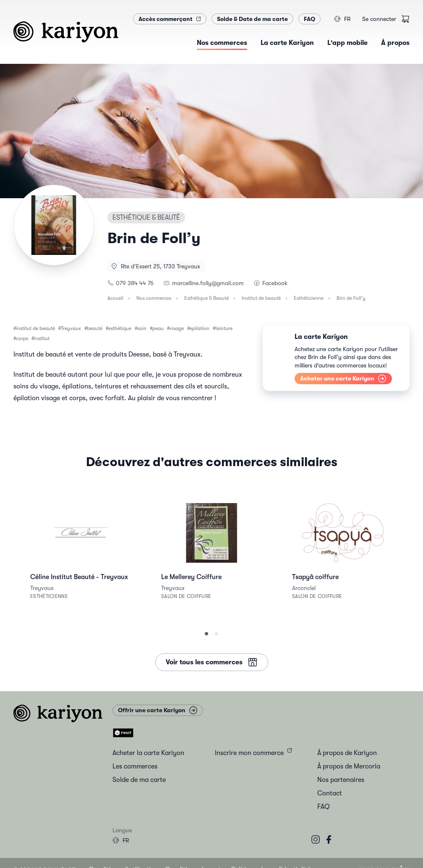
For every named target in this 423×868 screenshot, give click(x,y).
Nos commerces (154, 298)
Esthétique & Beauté (206, 298)
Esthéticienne (309, 298)
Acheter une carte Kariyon (343, 379)
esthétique (120, 328)
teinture (224, 328)
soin (142, 328)
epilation (200, 328)
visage (177, 328)
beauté (95, 328)
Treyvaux (71, 328)
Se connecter (379, 19)
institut (42, 338)
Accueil (115, 298)
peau (158, 328)
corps (22, 338)
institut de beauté (35, 328)
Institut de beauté (261, 298)
